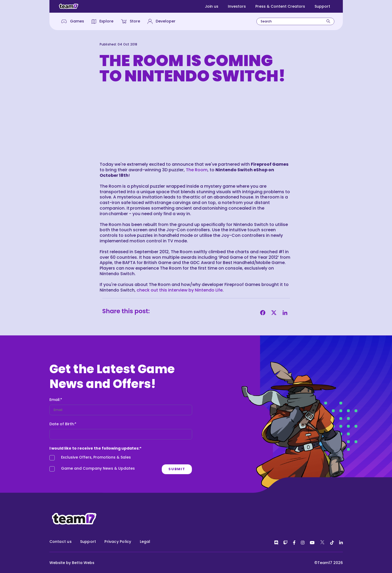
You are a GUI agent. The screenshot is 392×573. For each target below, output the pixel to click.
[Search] (328, 21)
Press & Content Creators (280, 6)
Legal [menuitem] (145, 542)
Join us (212, 6)
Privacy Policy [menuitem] (118, 542)
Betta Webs (83, 563)
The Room (197, 170)
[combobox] (295, 21)
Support (322, 6)
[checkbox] (103, 464)
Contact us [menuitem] (61, 542)
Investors (237, 6)
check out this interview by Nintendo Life (180, 290)
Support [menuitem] (88, 542)
